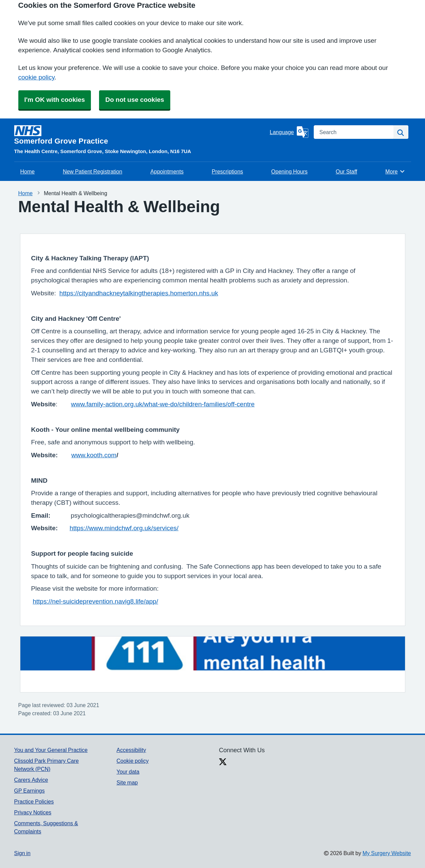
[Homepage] (141, 135)
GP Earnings (30, 791)
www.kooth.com (94, 455)
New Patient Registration (92, 171)
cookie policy (36, 77)
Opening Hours (289, 171)
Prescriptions (227, 171)
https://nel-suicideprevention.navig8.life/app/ (96, 601)
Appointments (167, 171)
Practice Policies (34, 801)
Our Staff (346, 171)
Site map (127, 782)
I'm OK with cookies (55, 100)
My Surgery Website (387, 853)
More (395, 171)
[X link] (223, 762)
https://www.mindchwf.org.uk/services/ (124, 528)
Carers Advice (31, 780)
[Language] (289, 132)
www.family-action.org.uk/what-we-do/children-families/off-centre (163, 404)
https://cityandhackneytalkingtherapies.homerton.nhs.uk (139, 293)
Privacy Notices (33, 812)
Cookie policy (132, 761)
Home (28, 171)
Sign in (22, 853)
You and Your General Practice (51, 750)
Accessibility (131, 750)
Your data (128, 772)
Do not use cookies (134, 100)
